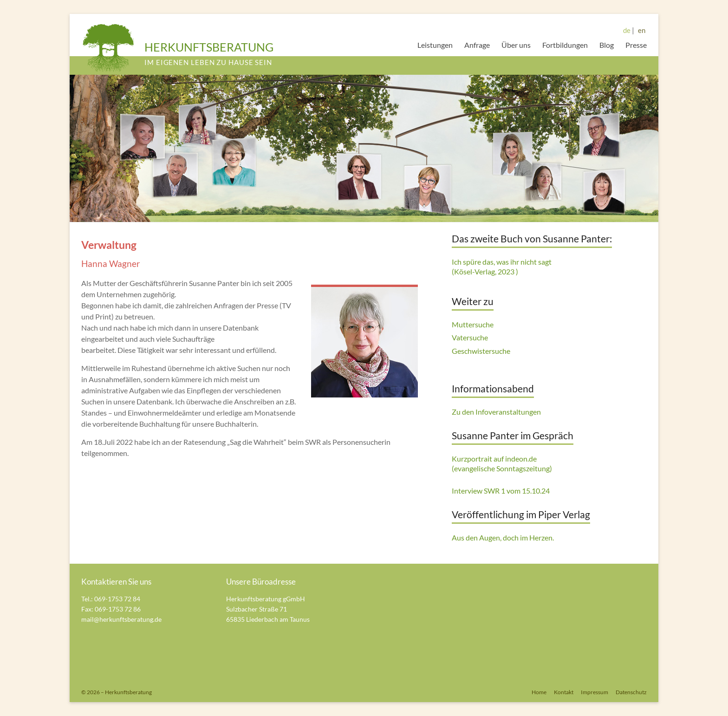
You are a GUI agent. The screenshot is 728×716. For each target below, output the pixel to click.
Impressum (595, 692)
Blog (607, 45)
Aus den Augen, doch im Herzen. (503, 537)
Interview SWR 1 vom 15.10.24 (501, 491)
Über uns (516, 45)
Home (539, 692)
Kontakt (564, 692)
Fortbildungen (565, 45)
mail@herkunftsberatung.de (121, 619)
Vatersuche (470, 337)
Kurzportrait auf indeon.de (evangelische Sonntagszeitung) (502, 463)
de (627, 30)
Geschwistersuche (481, 351)
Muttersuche (473, 324)
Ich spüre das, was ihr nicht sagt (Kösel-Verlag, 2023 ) (502, 267)
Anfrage (477, 45)
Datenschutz (631, 692)
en (642, 30)
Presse (636, 45)
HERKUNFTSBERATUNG (209, 47)
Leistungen (435, 45)
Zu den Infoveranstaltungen (496, 412)
